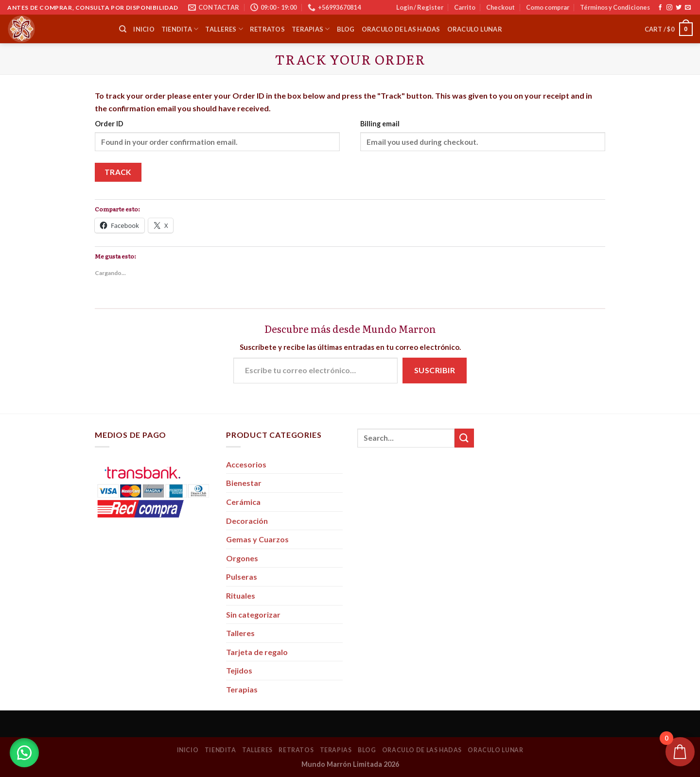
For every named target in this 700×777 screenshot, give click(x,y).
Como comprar (548, 7)
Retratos (267, 29)
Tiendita (180, 29)
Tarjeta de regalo (257, 652)
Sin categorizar (253, 614)
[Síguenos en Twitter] (679, 8)
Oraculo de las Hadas (401, 29)
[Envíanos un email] (688, 8)
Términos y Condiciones (615, 7)
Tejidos (239, 670)
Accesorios (246, 464)
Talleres (224, 29)
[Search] (123, 29)
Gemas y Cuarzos (257, 539)
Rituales (241, 596)
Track (118, 172)
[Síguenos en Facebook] (660, 8)
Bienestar (244, 483)
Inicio (144, 29)
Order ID (109, 124)
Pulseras (242, 577)
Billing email (380, 124)
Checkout (500, 7)
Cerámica (243, 502)
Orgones (242, 558)
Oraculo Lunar (475, 29)
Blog (346, 29)
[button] (24, 753)
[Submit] (464, 438)
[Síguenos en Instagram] (669, 8)
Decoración (247, 521)
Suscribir (435, 370)
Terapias (311, 29)
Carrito (465, 7)
